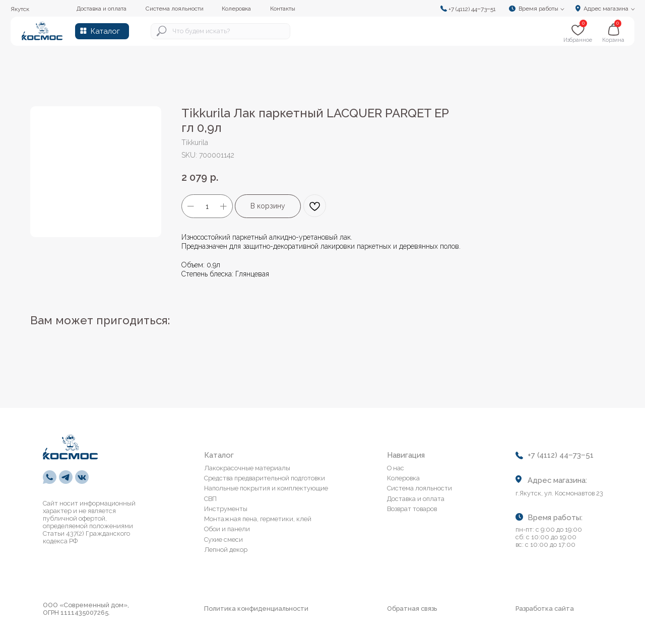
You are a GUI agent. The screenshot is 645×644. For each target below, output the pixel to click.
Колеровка (403, 478)
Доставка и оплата (416, 499)
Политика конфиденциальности (256, 609)
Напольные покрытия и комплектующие (266, 488)
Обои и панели (227, 529)
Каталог (105, 31)
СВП (210, 499)
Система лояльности (420, 488)
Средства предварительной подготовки (265, 478)
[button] (539, 8)
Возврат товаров (412, 509)
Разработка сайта (545, 609)
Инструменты (226, 509)
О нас (396, 468)
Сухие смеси (223, 540)
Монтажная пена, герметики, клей (258, 519)
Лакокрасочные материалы (247, 468)
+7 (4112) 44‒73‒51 (472, 9)
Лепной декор (226, 550)
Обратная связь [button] (412, 609)
